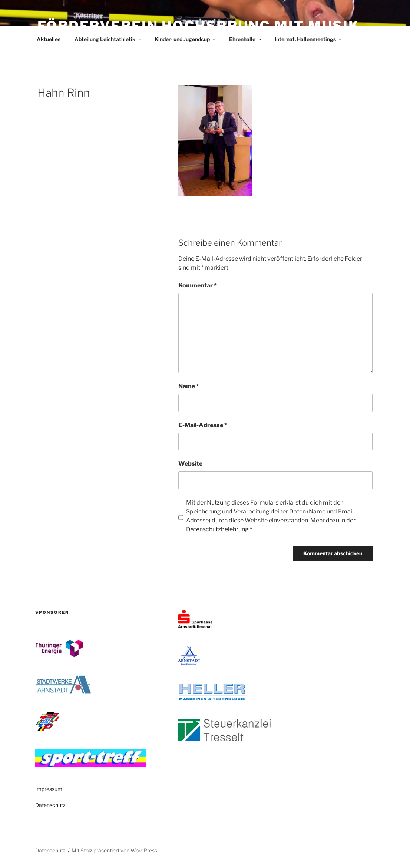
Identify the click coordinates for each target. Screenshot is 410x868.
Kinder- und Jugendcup (186, 39)
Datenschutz (50, 805)
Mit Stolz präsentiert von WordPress (114, 850)
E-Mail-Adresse (203, 425)
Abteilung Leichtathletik (108, 39)
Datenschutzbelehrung (217, 529)
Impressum (49, 789)
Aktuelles (49, 39)
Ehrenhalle (246, 39)
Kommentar (198, 285)
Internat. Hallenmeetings (309, 39)
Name (189, 386)
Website (190, 464)
